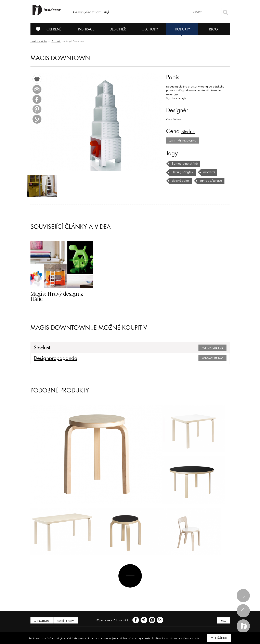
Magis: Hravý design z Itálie (60, 294)
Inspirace (86, 29)
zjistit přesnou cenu (183, 141)
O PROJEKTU (42, 622)
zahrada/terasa (182, 181)
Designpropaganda (53, 359)
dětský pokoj (201, 172)
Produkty (182, 29)
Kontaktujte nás (212, 349)
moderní (177, 172)
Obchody (150, 29)
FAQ (223, 622)
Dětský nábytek (215, 164)
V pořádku (219, 638)
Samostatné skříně (184, 164)
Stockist (191, 131)
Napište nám (68, 622)
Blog (214, 29)
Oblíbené (47, 29)
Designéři (118, 29)
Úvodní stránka (39, 41)
